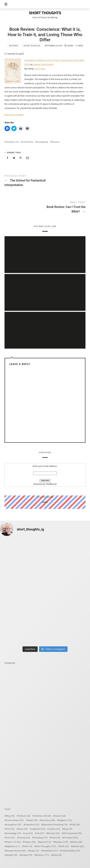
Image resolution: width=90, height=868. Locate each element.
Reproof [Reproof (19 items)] (45, 842)
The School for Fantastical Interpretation (45, 181)
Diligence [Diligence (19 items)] (65, 820)
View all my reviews (14, 115)
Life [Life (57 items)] (40, 833)
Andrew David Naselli (43, 64)
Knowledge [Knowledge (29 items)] (14, 833)
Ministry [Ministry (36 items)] (53, 833)
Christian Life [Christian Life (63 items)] (42, 816)
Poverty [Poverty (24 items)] (24, 838)
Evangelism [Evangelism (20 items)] (14, 825)
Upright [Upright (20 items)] (12, 855)
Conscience (28, 142)
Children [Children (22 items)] (24, 816)
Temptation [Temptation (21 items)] (50, 851)
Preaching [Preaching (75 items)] (40, 838)
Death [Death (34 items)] (32, 820)
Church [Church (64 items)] (60, 816)
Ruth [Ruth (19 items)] (28, 846)
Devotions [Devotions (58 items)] (48, 820)
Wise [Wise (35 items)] (57, 855)
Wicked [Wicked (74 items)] (26, 855)
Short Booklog (32, 46)
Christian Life (12, 142)
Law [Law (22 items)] (29, 833)
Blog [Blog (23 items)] (10, 816)
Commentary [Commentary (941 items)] (15, 820)
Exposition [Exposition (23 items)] (32, 825)
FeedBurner (51, 484)
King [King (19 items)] (68, 829)
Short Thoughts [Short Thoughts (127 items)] (46, 846)
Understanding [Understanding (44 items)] (70, 851)
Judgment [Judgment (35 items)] (38, 829)
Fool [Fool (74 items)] (10, 829)
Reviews (14, 46)
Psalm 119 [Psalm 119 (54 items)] (13, 842)
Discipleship (42, 142)
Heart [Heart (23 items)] (23, 829)
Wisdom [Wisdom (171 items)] (42, 855)
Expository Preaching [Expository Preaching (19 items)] (55, 825)
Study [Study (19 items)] (34, 851)
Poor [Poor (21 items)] (10, 838)
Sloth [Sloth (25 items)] (64, 846)
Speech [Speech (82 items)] (78, 846)
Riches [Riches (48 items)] (77, 842)
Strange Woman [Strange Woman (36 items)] (16, 851)
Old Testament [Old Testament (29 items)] (72, 833)
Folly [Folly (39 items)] (75, 825)
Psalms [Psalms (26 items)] (30, 842)
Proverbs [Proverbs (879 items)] (71, 838)
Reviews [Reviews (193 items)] (61, 842)
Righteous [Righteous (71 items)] (13, 846)
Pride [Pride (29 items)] (55, 838)
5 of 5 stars (40, 69)
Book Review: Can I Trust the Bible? (45, 208)
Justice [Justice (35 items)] (54, 829)
